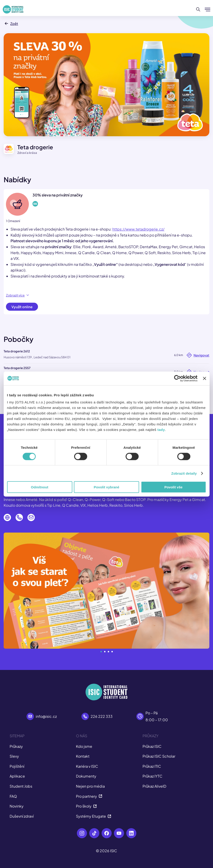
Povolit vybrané (107, 487)
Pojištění (17, 766)
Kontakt (83, 756)
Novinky (17, 806)
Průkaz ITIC (152, 766)
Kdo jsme (84, 746)
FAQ (13, 796)
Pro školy (86, 806)
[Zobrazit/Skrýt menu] (208, 9)
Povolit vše (173, 487)
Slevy (14, 756)
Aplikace (17, 776)
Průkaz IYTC (152, 776)
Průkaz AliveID (154, 786)
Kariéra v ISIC (87, 766)
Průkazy (16, 746)
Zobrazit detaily (184, 473)
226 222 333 (102, 716)
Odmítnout (40, 487)
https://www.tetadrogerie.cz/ (138, 229)
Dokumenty (86, 776)
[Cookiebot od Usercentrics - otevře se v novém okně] (177, 378)
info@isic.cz (46, 716)
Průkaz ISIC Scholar (159, 756)
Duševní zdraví (22, 816)
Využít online (22, 307)
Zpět (11, 23)
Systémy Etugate (94, 816)
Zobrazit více (17, 295)
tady (161, 430)
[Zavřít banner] (205, 378)
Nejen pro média (90, 786)
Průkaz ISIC (152, 746)
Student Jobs (21, 786)
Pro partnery (89, 796)
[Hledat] (198, 9)
